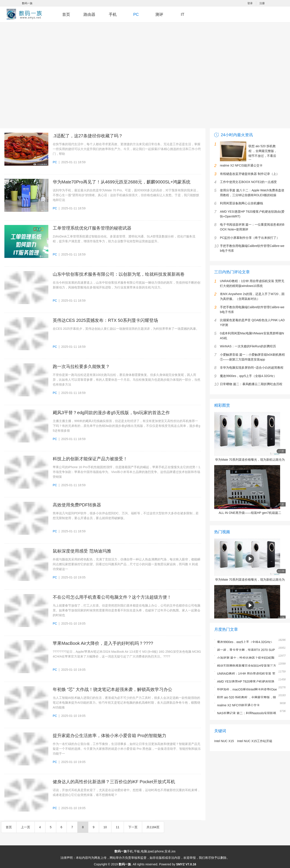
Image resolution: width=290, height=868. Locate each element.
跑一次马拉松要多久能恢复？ (81, 366)
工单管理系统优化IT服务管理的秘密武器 (92, 228)
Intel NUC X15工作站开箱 (255, 741)
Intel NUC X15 (224, 741)
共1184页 (153, 827)
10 (105, 827)
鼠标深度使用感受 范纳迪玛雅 (82, 551)
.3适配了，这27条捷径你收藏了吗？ (88, 136)
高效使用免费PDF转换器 (77, 505)
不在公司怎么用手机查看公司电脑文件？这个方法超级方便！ (112, 597)
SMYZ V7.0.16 (186, 864)
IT (183, 14)
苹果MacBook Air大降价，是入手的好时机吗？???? (103, 643)
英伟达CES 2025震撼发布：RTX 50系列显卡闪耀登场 (105, 320)
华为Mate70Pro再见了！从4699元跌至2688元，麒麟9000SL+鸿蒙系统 (122, 182)
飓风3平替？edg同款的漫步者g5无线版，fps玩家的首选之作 (111, 413)
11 (118, 827)
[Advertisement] (48, 78)
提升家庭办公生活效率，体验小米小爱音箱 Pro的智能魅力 (110, 736)
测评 (159, 14)
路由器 (89, 14)
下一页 (133, 827)
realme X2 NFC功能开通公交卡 (238, 705)
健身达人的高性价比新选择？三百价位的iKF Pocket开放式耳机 (114, 782)
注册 (262, 3)
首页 (66, 14)
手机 (113, 14)
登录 (250, 3)
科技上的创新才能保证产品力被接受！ (90, 459)
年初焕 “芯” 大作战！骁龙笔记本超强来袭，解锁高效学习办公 (112, 689)
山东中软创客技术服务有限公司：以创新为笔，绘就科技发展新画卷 (119, 274)
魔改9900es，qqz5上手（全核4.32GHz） (245, 642)
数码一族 (27, 3)
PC (136, 14)
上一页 (25, 827)
